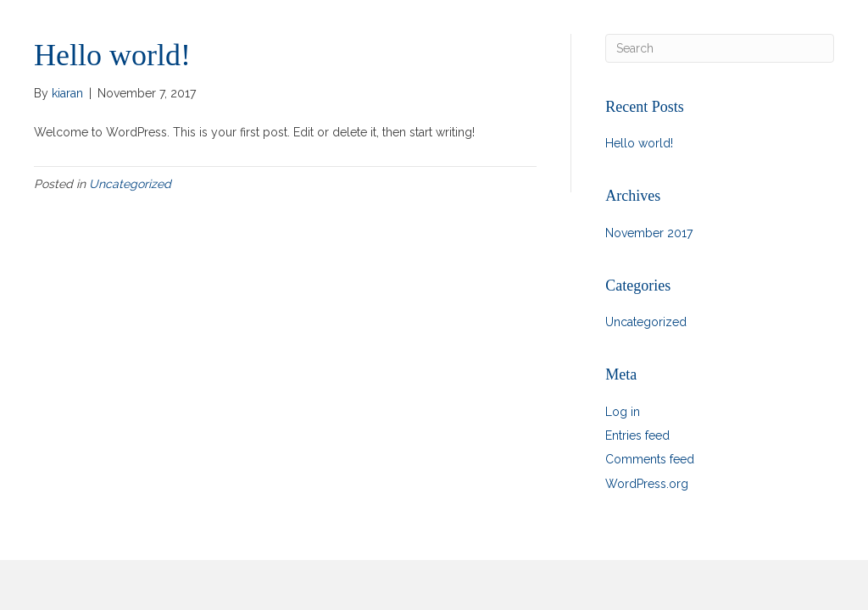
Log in (623, 412)
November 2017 (649, 233)
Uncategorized (130, 184)
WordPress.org (647, 484)
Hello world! (639, 143)
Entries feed (637, 435)
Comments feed (650, 459)
